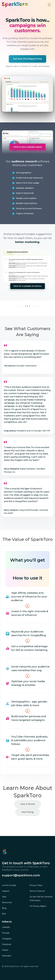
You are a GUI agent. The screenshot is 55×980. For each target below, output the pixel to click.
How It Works (28, 804)
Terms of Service (37, 891)
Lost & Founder (9, 885)
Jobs (4, 897)
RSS (4, 914)
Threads (6, 933)
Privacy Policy (36, 885)
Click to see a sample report (28, 147)
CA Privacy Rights (38, 906)
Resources (7, 902)
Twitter (5, 950)
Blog (4, 908)
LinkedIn (6, 927)
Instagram (7, 939)
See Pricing (28, 812)
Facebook (7, 944)
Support (6, 891)
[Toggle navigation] (49, 5)
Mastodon (7, 956)
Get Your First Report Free (28, 59)
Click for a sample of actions (28, 286)
